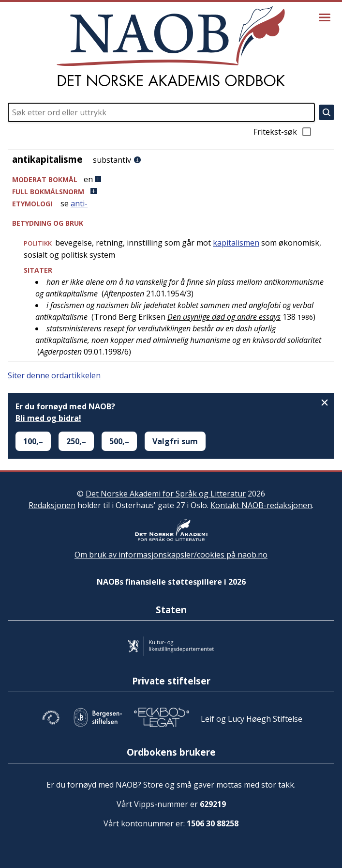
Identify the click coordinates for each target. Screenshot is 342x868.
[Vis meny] (325, 17)
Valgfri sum (175, 441)
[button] (171, 179)
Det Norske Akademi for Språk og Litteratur (166, 494)
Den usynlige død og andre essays (224, 317)
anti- (79, 203)
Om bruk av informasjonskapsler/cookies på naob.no (171, 555)
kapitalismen (236, 243)
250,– (76, 441)
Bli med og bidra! (48, 418)
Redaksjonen (52, 505)
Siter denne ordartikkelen (54, 375)
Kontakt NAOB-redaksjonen (261, 505)
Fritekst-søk (283, 132)
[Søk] (327, 112)
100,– (33, 441)
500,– (119, 441)
